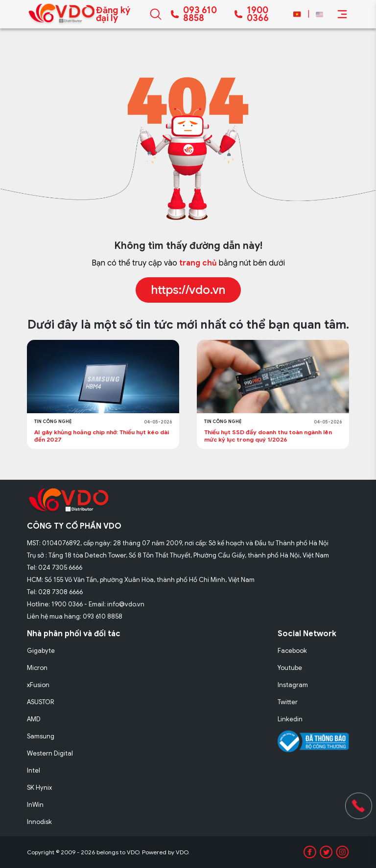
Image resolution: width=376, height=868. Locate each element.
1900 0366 (258, 14)
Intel (34, 770)
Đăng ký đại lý (113, 14)
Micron (37, 668)
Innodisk (39, 822)
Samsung (41, 736)
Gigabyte (41, 651)
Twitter (288, 702)
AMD (34, 719)
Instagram (293, 685)
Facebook (292, 651)
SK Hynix (39, 788)
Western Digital (50, 753)
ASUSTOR (41, 702)
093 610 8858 (200, 14)
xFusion (38, 685)
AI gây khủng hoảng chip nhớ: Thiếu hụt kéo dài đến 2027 (102, 436)
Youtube (290, 668)
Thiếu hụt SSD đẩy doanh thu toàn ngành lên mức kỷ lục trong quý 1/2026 (268, 436)
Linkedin (290, 719)
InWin (35, 805)
